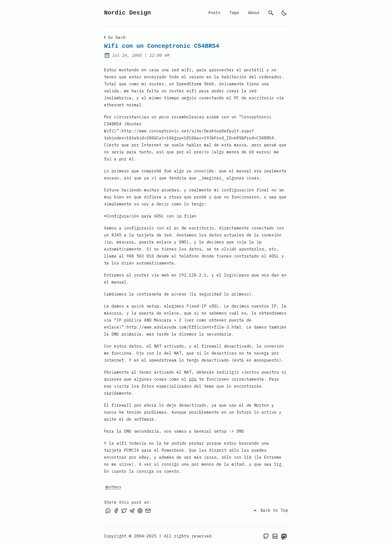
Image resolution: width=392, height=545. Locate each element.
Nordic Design (127, 13)
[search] (271, 13)
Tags (234, 13)
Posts (214, 13)
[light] (284, 13)
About (254, 13)
